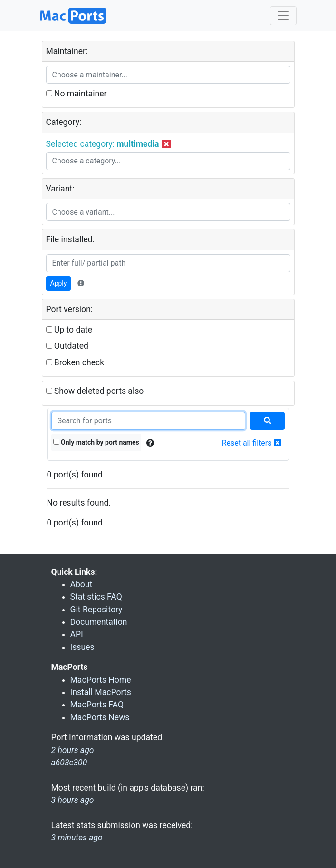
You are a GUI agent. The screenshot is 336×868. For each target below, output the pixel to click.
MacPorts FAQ (97, 705)
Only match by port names (96, 442)
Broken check (75, 362)
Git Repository (96, 610)
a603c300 (69, 763)
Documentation (99, 622)
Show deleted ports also (95, 391)
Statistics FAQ (96, 597)
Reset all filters (252, 443)
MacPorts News (100, 717)
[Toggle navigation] (283, 16)
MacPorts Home (101, 680)
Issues (82, 647)
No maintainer (77, 94)
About (82, 584)
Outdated (67, 346)
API (77, 634)
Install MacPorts (101, 692)
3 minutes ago (77, 838)
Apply (59, 283)
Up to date (69, 330)
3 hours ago (73, 800)
